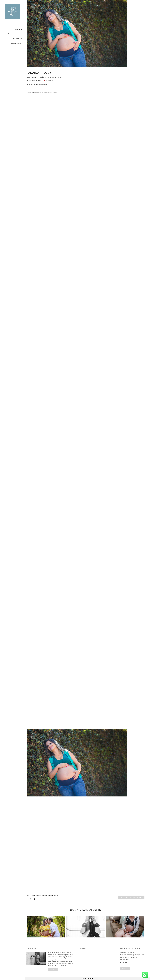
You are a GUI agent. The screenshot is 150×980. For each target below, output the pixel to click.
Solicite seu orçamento (131, 897)
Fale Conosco (17, 43)
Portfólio (19, 29)
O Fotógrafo (17, 39)
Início (20, 24)
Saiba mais (53, 970)
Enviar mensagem (128, 952)
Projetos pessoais (15, 34)
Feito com (88, 978)
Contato (125, 968)
